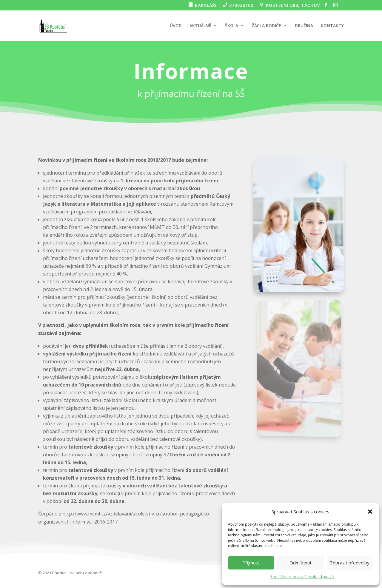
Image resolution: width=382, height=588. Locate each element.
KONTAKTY (332, 26)
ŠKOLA (232, 26)
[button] (370, 512)
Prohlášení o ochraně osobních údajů (302, 577)
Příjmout (251, 563)
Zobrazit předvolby (350, 563)
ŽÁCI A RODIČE (267, 26)
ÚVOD (176, 26)
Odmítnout (301, 563)
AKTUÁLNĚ (200, 26)
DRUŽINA (304, 26)
